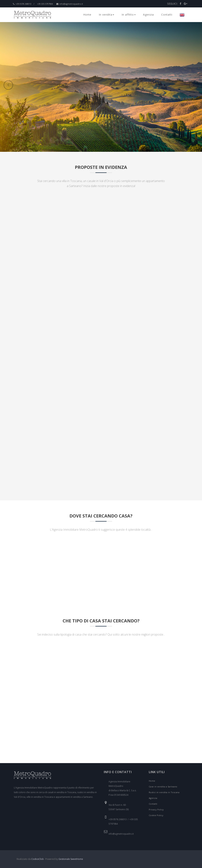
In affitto (129, 15)
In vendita (106, 15)
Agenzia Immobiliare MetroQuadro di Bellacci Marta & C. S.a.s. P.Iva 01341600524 (122, 788)
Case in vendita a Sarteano (163, 787)
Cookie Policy (156, 815)
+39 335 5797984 (45, 4)
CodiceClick (37, 859)
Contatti (167, 15)
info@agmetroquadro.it (70, 4)
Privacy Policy (156, 810)
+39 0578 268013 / (24, 4)
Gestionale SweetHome (71, 859)
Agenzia (148, 15)
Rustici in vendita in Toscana (164, 792)
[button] (58, 108)
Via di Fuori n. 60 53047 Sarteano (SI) (119, 807)
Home (87, 15)
